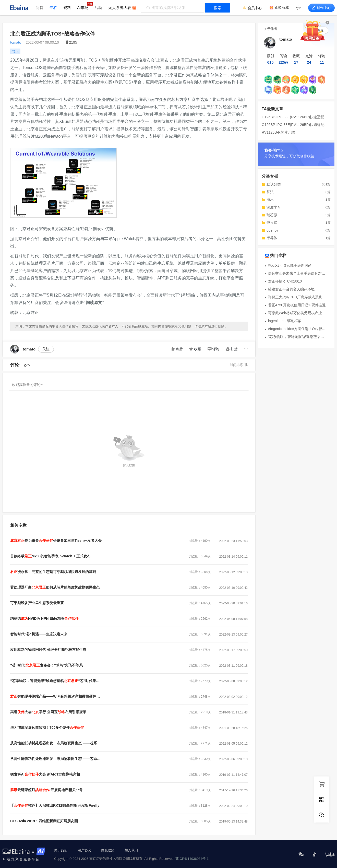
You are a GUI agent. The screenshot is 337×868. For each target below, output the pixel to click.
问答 (40, 8)
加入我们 (131, 850)
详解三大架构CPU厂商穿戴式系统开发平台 (298, 297)
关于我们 (61, 850)
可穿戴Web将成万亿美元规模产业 (295, 313)
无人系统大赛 (120, 8)
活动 (98, 8)
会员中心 (255, 8)
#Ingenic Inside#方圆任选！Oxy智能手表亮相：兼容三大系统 (298, 329)
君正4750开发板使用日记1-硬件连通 (297, 305)
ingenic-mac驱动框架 (285, 321)
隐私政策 (108, 850)
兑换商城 (282, 7)
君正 (15, 51)
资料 (67, 8)
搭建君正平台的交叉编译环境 (291, 289)
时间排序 (239, 365)
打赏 (232, 349)
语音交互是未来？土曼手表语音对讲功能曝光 (298, 273)
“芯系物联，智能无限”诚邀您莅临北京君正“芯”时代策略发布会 (298, 337)
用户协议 (84, 850)
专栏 (53, 8)
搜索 (218, 8)
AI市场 (83, 8)
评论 (214, 349)
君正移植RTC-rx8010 (285, 281)
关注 (46, 349)
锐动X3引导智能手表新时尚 (290, 265)
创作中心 (321, 8)
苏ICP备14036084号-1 (192, 859)
